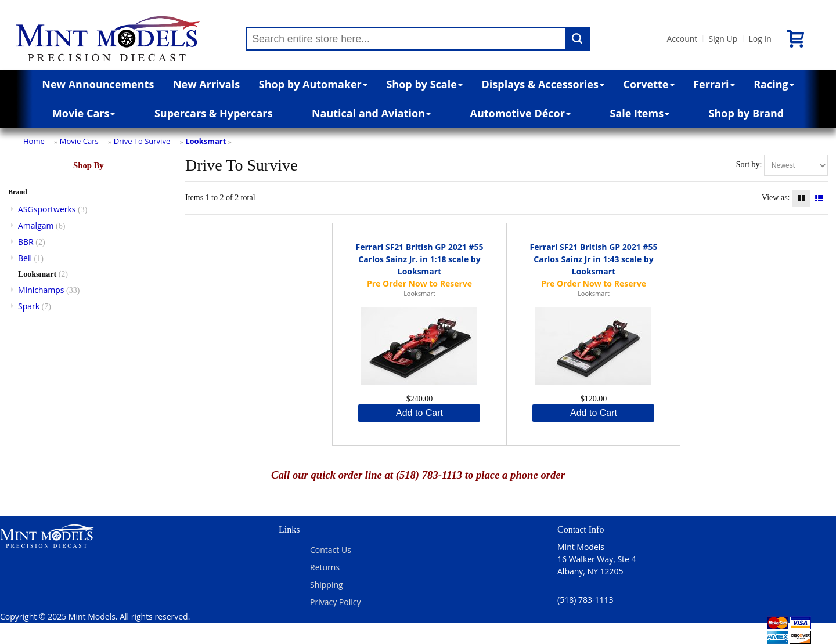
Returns (325, 567)
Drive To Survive (142, 141)
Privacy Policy (335, 602)
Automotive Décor (520, 113)
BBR (26, 242)
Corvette (649, 84)
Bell (25, 258)
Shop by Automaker (313, 84)
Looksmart (206, 141)
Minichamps (41, 290)
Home (34, 141)
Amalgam (36, 225)
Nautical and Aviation (371, 113)
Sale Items (639, 113)
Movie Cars (84, 113)
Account (682, 39)
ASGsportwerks (47, 209)
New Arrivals (206, 84)
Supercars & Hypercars (214, 113)
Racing (774, 84)
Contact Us (331, 550)
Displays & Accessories (543, 84)
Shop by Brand (747, 113)
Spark (29, 306)
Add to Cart (419, 413)
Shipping (327, 585)
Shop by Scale (424, 84)
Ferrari (714, 84)
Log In (760, 39)
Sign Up (723, 39)
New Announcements (98, 84)
